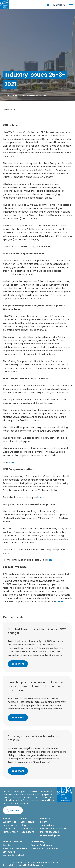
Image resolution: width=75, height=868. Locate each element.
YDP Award (9, 852)
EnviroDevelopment (51, 835)
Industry (45, 819)
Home (6, 95)
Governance (10, 825)
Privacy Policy (10, 832)
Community (37, 842)
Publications (27, 832)
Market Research (50, 832)
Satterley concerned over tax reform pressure (33, 738)
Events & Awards (13, 842)
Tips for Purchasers (41, 845)
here (12, 462)
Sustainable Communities (44, 848)
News (24, 819)
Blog (14, 95)
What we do (10, 822)
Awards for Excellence (15, 848)
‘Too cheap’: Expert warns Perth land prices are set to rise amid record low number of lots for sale (37, 686)
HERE (60, 602)
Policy (43, 822)
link (51, 560)
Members (59, 5)
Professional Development (55, 829)
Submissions (47, 825)
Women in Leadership (15, 855)
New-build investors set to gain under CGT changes (37, 631)
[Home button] (5, 5)
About (7, 819)
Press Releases (29, 829)
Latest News (27, 822)
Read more (18, 664)
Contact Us (9, 829)
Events (7, 845)
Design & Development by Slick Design (21, 865)
